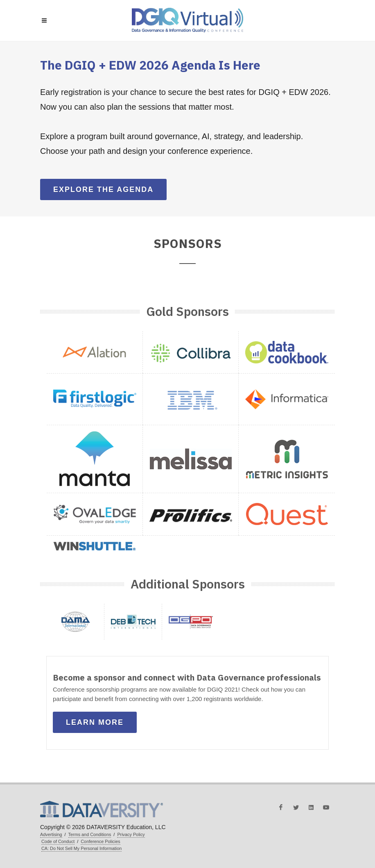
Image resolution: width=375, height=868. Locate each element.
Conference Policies (100, 841)
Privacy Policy (131, 834)
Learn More (95, 722)
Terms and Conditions (90, 834)
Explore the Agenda (103, 189)
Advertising (51, 834)
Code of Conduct (58, 841)
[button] (95, 352)
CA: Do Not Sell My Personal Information (81, 848)
